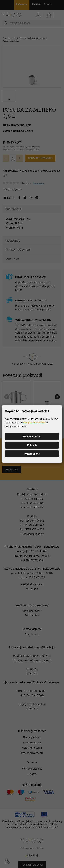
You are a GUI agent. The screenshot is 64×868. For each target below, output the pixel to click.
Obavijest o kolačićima (34, 422)
